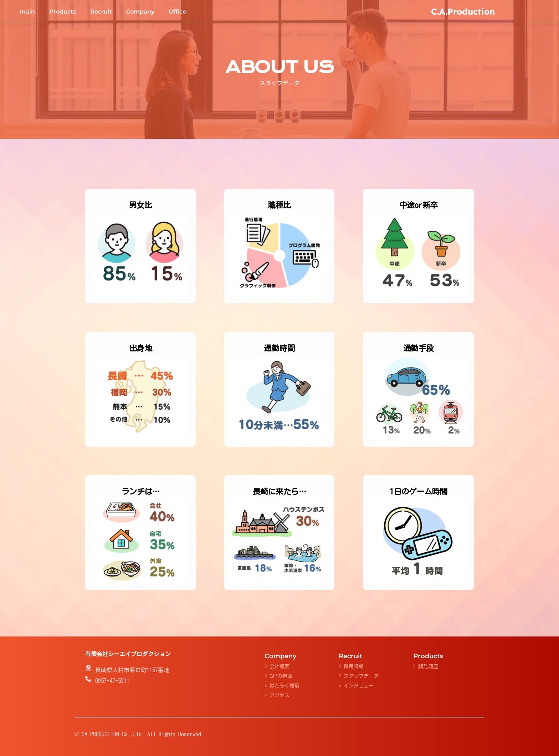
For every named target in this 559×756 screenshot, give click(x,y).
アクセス (279, 695)
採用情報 (354, 666)
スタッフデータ (361, 676)
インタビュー (359, 686)
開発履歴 (428, 666)
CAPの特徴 (281, 676)
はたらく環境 (284, 686)
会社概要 (279, 666)
